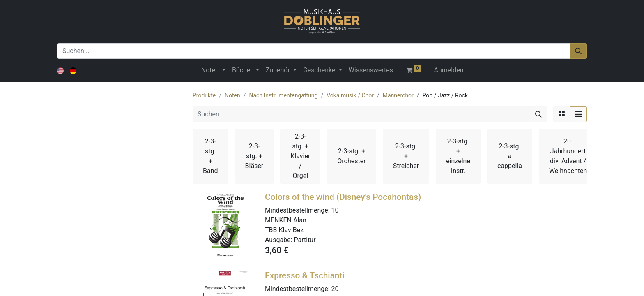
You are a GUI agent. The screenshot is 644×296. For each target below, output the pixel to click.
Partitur (305, 240)
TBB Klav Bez (284, 230)
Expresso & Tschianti (305, 275)
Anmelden (449, 70)
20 (335, 289)
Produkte (204, 95)
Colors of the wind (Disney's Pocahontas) (343, 197)
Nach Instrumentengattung (283, 95)
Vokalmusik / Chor (350, 95)
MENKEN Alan (286, 220)
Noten (232, 95)
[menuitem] (371, 70)
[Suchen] (578, 51)
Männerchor (398, 95)
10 (335, 210)
